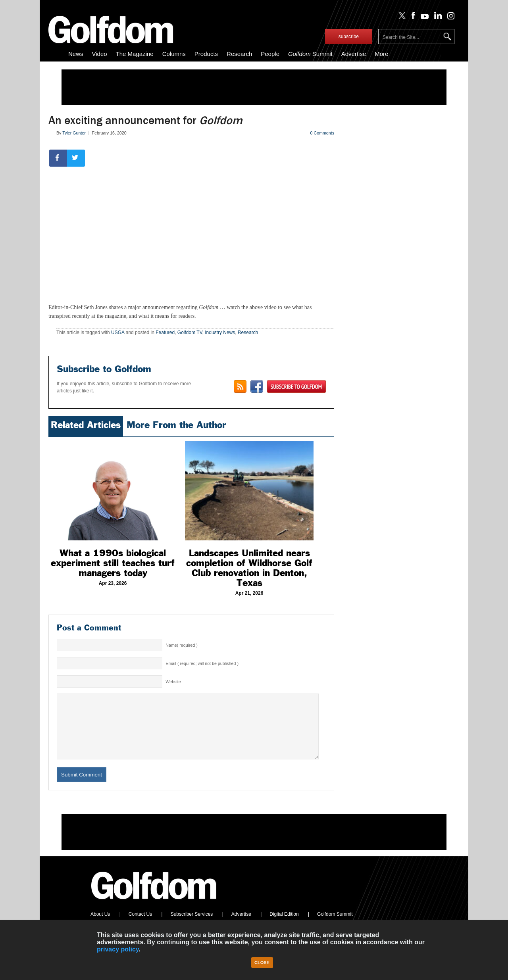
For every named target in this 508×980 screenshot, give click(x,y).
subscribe (349, 37)
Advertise (354, 54)
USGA (118, 332)
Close (262, 963)
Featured (165, 332)
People (270, 54)
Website (173, 682)
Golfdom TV (190, 332)
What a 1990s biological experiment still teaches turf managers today (113, 563)
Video (100, 54)
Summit (310, 54)
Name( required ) (182, 645)
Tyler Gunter (74, 133)
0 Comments (322, 133)
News (76, 54)
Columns (174, 54)
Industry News (220, 332)
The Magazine (135, 54)
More (381, 54)
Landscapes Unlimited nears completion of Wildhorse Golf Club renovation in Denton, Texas (249, 568)
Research (239, 54)
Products (206, 54)
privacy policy (118, 949)
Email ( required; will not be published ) (202, 663)
